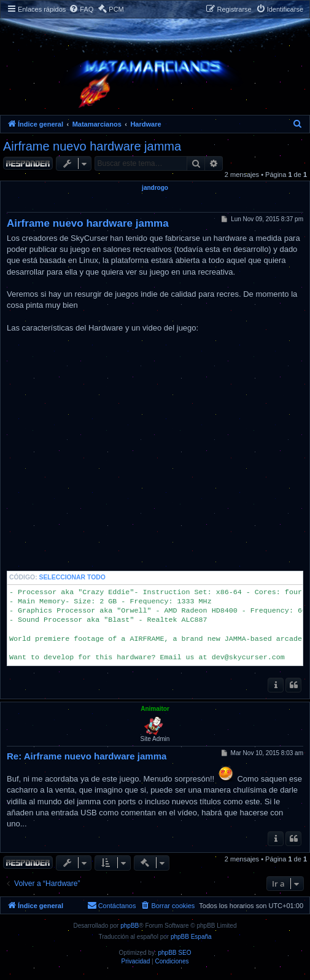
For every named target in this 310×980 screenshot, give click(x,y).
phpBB (130, 926)
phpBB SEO (175, 953)
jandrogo (155, 188)
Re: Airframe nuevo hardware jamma (87, 756)
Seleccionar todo (72, 577)
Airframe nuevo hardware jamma (92, 146)
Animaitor (155, 709)
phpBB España (191, 937)
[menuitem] (81, 10)
